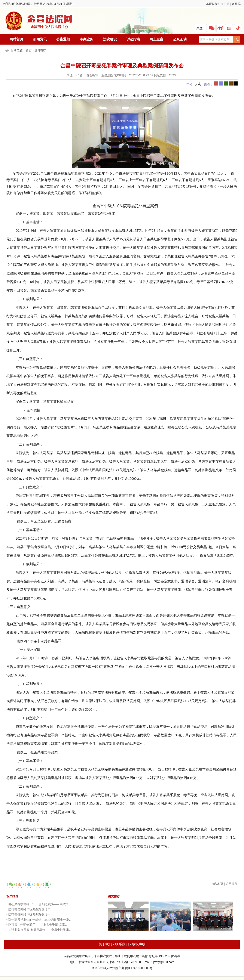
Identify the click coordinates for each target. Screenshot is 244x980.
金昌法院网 (39, 21)
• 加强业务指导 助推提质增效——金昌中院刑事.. (39, 930)
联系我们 (122, 944)
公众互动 (180, 39)
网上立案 (156, 39)
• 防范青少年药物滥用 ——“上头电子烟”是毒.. (37, 925)
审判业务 (86, 39)
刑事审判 (41, 50)
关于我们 (105, 944)
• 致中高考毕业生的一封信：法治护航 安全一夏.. (39, 919)
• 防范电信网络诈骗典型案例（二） (30, 909)
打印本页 (217, 884)
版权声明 (139, 944)
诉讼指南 (133, 39)
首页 (29, 50)
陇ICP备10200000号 (139, 968)
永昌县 (236, 4)
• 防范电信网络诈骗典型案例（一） (30, 914)
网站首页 (16, 39)
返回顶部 (232, 884)
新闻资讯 (40, 39)
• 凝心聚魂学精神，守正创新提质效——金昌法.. (38, 904)
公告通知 (63, 39)
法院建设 (110, 39)
